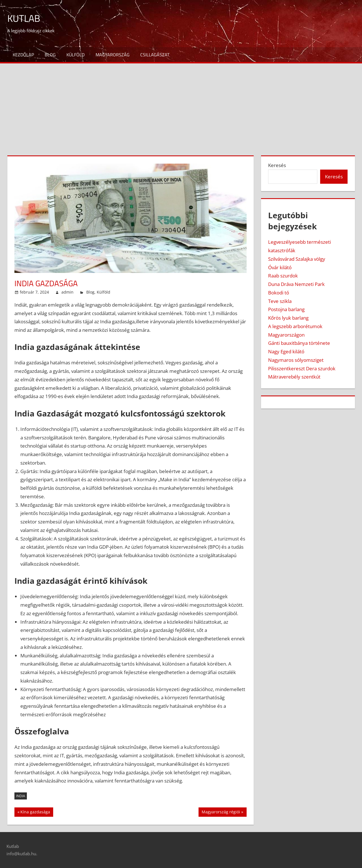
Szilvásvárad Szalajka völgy (297, 259)
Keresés (277, 165)
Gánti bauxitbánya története (299, 343)
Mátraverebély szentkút (294, 377)
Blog (50, 55)
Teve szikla (280, 301)
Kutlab (25, 18)
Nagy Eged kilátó (286, 351)
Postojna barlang (286, 309)
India (21, 796)
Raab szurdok (283, 276)
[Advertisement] (181, 106)
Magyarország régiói (221, 813)
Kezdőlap (23, 55)
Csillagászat (155, 55)
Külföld (76, 55)
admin (67, 292)
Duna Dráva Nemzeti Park (296, 284)
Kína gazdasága (35, 813)
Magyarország (113, 55)
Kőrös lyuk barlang (288, 318)
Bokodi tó (279, 293)
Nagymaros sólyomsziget (296, 360)
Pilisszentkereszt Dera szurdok (302, 368)
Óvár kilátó (280, 267)
